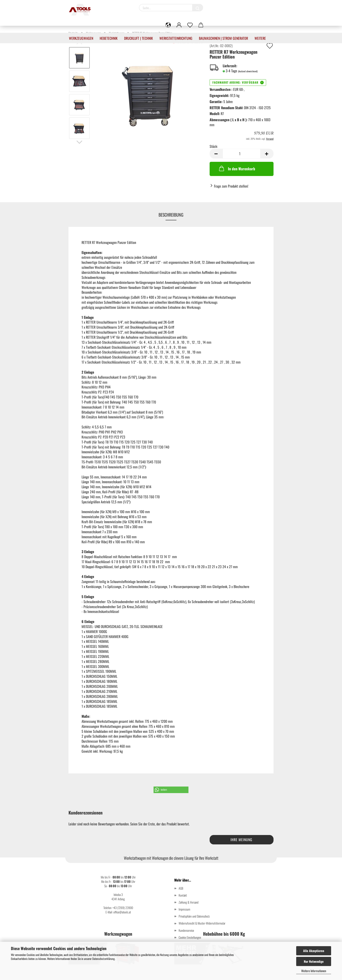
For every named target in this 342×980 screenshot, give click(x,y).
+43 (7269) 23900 (123, 908)
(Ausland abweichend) (248, 71)
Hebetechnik (109, 38)
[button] (171, 790)
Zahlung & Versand (189, 902)
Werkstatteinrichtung (176, 38)
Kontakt (183, 895)
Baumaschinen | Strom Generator (223, 38)
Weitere (260, 38)
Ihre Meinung (241, 840)
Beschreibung (171, 215)
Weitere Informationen (314, 971)
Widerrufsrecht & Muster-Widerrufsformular (202, 923)
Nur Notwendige (314, 961)
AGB (181, 888)
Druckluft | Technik (139, 38)
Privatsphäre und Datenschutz (194, 916)
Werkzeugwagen (81, 38)
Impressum (184, 909)
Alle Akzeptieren (314, 951)
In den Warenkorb (237, 168)
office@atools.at (122, 912)
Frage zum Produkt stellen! (231, 186)
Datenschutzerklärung (103, 959)
